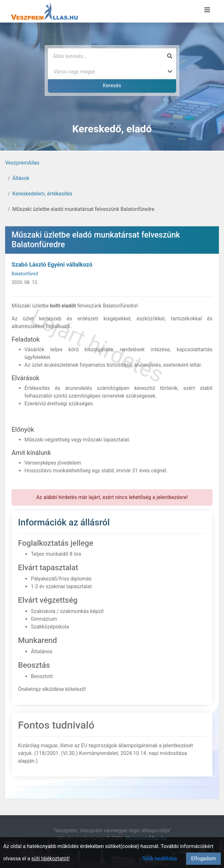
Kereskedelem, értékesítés (42, 194)
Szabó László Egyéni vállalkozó (52, 264)
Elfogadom (203, 859)
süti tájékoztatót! (51, 859)
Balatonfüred (25, 274)
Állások (21, 178)
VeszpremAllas (22, 163)
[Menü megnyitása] (207, 10)
